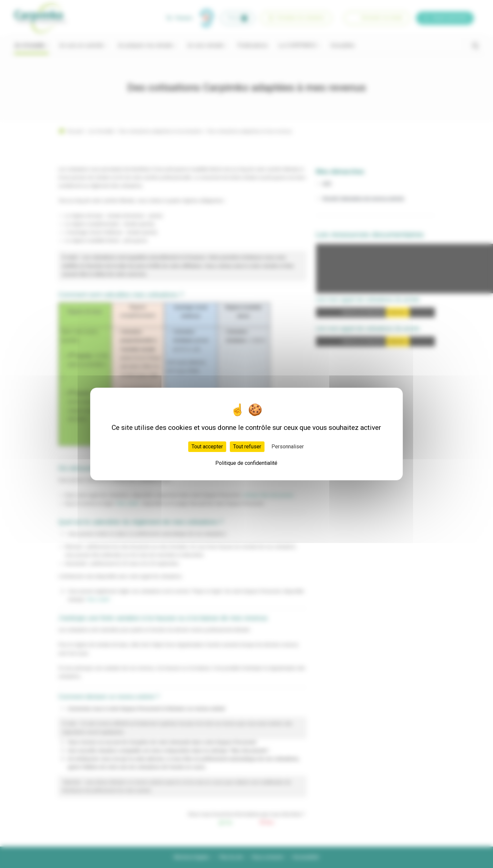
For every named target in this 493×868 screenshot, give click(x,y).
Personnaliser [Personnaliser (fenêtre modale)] (288, 447)
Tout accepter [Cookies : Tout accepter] (207, 447)
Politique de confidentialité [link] (246, 463)
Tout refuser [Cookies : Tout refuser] (247, 447)
